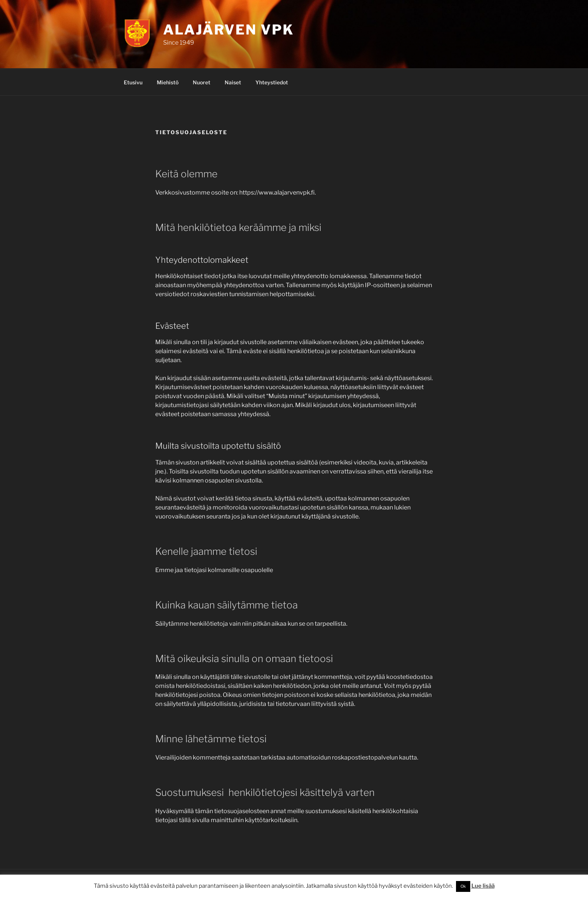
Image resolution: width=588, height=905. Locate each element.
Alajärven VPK (228, 30)
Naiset (233, 82)
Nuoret (202, 82)
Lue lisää (483, 886)
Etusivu (133, 82)
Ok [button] (463, 886)
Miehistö (168, 82)
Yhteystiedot (272, 82)
